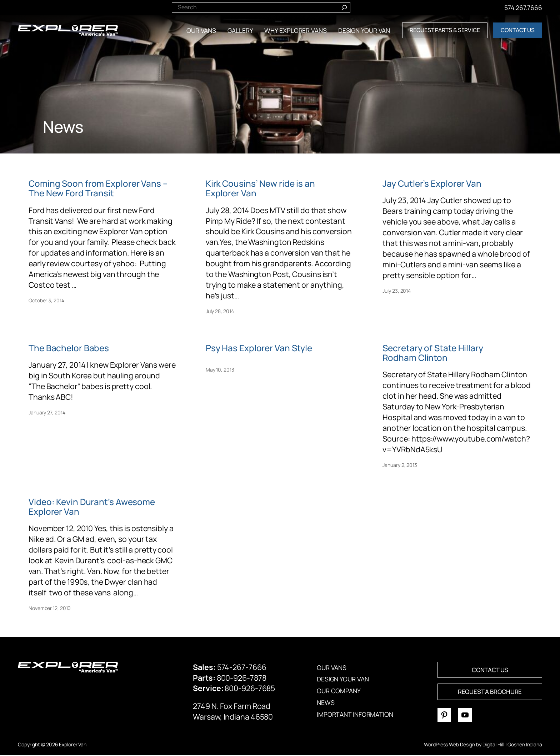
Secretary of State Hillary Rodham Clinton (433, 353)
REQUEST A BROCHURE (490, 692)
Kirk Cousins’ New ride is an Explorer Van (260, 188)
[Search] (344, 7)
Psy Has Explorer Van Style (259, 348)
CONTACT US (518, 30)
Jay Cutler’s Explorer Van (432, 183)
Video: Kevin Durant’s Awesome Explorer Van (92, 506)
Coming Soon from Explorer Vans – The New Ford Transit (98, 188)
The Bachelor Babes (69, 348)
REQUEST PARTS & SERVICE (445, 30)
